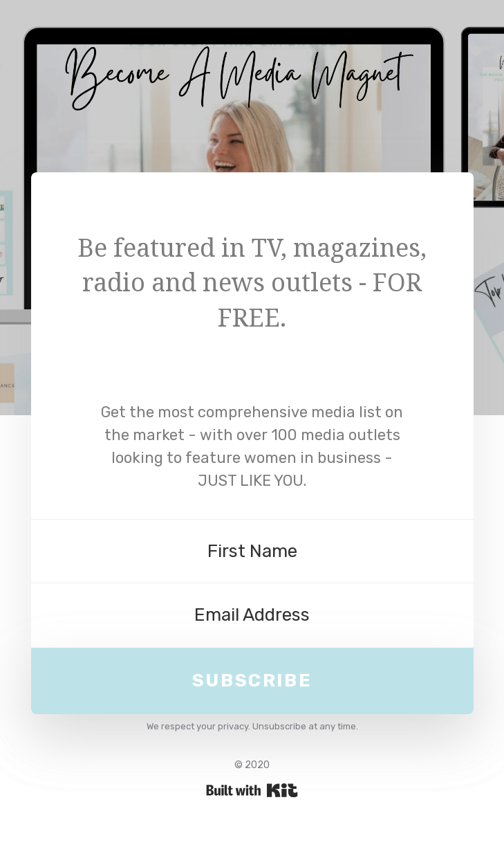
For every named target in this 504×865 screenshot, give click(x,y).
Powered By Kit (252, 790)
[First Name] (252, 552)
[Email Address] (252, 615)
